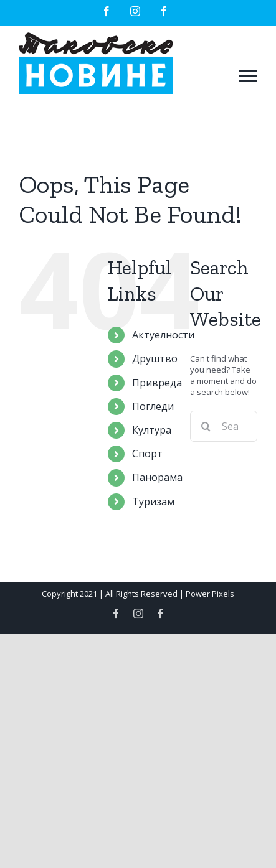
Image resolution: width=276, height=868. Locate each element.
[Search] (206, 426)
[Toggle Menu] (248, 76)
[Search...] (224, 426)
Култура (152, 430)
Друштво (155, 358)
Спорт (147, 454)
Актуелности (163, 335)
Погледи (153, 406)
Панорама (157, 477)
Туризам (153, 502)
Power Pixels (210, 594)
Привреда (157, 383)
